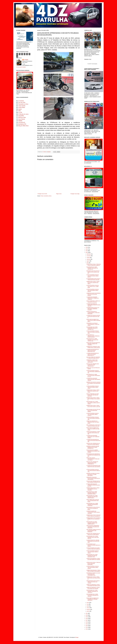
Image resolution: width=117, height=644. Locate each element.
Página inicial (59, 194)
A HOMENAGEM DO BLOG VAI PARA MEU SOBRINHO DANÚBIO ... (93, 309)
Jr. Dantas (44, 152)
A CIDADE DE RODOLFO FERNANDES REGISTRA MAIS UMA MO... (93, 305)
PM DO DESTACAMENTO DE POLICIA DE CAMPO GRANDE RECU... (93, 321)
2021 (87, 613)
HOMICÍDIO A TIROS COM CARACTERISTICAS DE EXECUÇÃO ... (92, 361)
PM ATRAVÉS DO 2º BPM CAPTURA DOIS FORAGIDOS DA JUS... (93, 376)
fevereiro (89, 609)
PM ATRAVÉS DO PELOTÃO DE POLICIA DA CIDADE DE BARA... (93, 508)
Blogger (77, 637)
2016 (87, 622)
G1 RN (20, 112)
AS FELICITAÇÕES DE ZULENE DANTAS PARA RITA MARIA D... (94, 549)
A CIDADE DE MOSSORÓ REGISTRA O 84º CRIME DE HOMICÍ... (93, 437)
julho (88, 263)
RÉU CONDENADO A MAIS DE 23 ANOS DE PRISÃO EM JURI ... (93, 426)
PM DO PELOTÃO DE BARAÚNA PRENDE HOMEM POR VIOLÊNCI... (93, 344)
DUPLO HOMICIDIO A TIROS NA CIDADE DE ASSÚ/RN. (93, 302)
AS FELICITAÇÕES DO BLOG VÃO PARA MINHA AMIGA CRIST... (93, 387)
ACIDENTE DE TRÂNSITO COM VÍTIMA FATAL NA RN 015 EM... (93, 347)
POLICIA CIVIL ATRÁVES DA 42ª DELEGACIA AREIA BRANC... (93, 444)
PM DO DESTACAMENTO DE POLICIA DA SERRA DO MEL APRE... (93, 429)
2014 (87, 626)
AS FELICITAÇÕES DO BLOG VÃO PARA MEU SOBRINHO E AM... (93, 372)
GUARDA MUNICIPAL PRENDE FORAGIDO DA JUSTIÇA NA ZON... (93, 541)
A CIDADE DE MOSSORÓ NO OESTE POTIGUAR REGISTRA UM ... (93, 441)
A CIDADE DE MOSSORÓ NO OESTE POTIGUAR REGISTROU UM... (93, 351)
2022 (87, 253)
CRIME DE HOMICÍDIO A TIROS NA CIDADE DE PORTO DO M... (94, 585)
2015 (87, 624)
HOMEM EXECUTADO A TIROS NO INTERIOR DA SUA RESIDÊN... (93, 489)
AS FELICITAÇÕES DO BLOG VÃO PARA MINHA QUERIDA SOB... (93, 332)
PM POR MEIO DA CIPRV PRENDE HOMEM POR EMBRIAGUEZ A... (92, 523)
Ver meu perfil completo (21, 67)
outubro (88, 258)
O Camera (21, 101)
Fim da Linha (22, 102)
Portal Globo (22, 107)
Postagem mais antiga (75, 194)
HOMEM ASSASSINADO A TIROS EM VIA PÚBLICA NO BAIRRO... (94, 571)
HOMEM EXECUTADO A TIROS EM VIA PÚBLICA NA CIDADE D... (93, 399)
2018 (87, 619)
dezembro (89, 254)
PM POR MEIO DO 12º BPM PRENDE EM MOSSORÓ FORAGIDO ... (92, 505)
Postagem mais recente (42, 194)
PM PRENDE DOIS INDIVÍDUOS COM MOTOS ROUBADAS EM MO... (93, 455)
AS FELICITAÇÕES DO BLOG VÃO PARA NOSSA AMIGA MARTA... (93, 276)
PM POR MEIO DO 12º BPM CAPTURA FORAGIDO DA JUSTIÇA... (92, 595)
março (88, 608)
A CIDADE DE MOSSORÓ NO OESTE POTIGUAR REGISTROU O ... (93, 354)
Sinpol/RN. (21, 116)
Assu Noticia (22, 119)
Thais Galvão (22, 106)
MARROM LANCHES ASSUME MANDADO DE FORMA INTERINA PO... (93, 447)
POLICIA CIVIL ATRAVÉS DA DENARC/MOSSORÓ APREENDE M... (92, 463)
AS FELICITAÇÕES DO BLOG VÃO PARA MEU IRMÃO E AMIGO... (93, 552)
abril (88, 606)
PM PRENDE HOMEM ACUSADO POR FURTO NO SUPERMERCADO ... (93, 574)
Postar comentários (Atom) (46, 196)
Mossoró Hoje (22, 117)
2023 (87, 251)
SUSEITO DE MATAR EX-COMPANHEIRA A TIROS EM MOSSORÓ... (93, 313)
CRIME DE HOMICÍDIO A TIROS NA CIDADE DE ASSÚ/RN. (93, 588)
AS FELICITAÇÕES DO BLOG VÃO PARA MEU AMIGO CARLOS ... (93, 414)
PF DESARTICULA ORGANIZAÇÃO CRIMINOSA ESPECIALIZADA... (93, 336)
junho (88, 602)
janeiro (88, 611)
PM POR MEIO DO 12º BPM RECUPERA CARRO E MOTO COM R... (93, 403)
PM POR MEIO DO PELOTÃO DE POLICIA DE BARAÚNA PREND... (93, 411)
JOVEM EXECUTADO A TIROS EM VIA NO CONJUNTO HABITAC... (94, 265)
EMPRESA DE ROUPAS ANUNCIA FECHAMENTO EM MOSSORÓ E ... (93, 383)
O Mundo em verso (23, 114)
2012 (87, 629)
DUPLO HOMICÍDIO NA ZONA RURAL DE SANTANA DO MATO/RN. (93, 395)
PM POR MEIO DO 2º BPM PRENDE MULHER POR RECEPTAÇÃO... (92, 497)
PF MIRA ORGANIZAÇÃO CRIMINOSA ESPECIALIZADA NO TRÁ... (93, 485)
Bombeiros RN (22, 124)
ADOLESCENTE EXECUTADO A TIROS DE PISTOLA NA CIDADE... (93, 582)
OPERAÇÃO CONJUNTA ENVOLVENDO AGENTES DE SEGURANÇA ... (93, 478)
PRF (20, 111)
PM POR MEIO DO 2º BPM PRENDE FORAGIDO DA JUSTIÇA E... (92, 591)
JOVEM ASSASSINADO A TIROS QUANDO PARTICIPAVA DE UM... (93, 433)
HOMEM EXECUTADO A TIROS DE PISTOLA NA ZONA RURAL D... (93, 578)
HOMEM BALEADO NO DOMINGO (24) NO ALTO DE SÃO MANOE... (94, 294)
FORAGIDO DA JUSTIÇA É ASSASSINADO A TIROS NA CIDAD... (93, 324)
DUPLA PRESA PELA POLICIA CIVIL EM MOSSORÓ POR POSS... (93, 501)
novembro (89, 256)
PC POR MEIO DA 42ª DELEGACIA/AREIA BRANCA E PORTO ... (93, 545)
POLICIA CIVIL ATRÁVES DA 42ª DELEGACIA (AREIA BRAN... (93, 534)
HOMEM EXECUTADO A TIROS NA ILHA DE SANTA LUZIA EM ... (93, 407)
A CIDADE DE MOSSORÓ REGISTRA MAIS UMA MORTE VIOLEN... (93, 379)
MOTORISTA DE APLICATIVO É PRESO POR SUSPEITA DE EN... (93, 272)
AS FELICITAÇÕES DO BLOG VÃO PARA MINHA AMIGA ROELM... (93, 290)
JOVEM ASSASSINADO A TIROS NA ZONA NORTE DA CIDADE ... (93, 560)
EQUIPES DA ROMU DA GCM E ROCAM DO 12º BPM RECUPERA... (93, 475)
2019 (87, 617)
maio (88, 604)
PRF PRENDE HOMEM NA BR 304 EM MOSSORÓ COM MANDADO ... (94, 531)
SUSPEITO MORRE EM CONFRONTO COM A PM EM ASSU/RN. (93, 512)
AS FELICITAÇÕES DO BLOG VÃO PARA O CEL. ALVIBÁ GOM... (93, 287)
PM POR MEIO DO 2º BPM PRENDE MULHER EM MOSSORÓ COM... (92, 556)
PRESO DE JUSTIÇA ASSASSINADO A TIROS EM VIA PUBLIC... (93, 459)
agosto (88, 261)
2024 (87, 249)
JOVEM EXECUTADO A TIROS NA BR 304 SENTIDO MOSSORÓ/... (93, 564)
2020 (87, 615)
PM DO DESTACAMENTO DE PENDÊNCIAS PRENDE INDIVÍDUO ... (93, 599)
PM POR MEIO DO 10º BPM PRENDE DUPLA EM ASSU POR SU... (93, 537)
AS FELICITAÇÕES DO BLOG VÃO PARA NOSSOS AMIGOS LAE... (93, 471)
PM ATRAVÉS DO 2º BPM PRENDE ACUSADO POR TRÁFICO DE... (92, 340)
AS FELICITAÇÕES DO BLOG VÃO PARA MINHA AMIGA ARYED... (93, 567)
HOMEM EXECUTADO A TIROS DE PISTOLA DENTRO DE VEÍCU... (93, 283)
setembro (89, 259)
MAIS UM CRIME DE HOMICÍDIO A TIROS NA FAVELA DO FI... (93, 358)
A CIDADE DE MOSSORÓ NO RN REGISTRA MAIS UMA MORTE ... (93, 467)
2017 (87, 620)
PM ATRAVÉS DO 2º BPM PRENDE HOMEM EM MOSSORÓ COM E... (92, 493)
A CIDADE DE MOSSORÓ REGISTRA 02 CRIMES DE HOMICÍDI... (93, 298)
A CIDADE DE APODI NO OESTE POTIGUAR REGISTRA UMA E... (93, 317)
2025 (87, 247)
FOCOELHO (22, 122)
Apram (20, 109)
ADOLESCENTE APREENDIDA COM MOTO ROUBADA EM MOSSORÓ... (93, 527)
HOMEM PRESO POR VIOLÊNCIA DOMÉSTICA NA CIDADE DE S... (93, 519)
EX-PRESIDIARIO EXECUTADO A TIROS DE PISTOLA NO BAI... (93, 279)
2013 (87, 627)
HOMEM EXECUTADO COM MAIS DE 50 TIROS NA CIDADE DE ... (94, 516)
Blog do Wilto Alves (23, 126)
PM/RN (20, 121)
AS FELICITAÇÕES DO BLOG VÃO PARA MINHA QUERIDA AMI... (93, 418)
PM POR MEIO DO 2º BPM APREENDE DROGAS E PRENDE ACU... (92, 328)
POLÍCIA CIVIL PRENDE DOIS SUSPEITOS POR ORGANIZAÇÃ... (93, 365)
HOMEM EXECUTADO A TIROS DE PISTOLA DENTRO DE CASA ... (93, 391)
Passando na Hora (23, 104)
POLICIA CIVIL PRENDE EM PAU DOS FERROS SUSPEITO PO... (94, 482)
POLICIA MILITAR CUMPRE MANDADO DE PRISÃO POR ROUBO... (93, 451)
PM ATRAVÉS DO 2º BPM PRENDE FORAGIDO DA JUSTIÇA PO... (92, 268)
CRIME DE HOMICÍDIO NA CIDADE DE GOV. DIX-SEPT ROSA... (93, 422)
